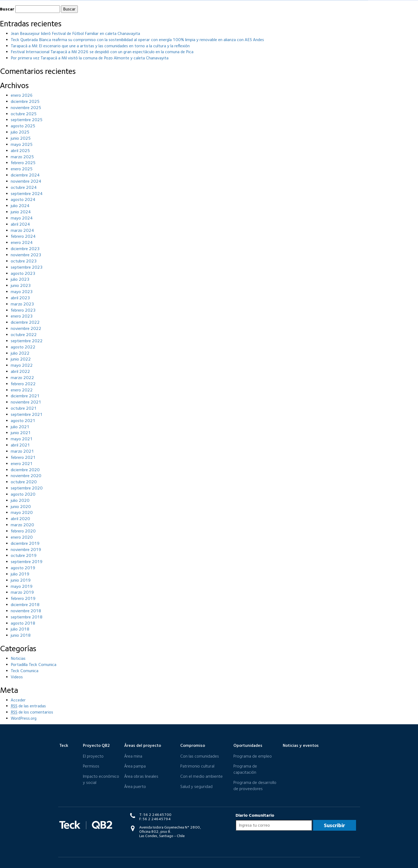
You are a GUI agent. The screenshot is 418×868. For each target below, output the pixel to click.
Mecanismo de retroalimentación (323, 2)
